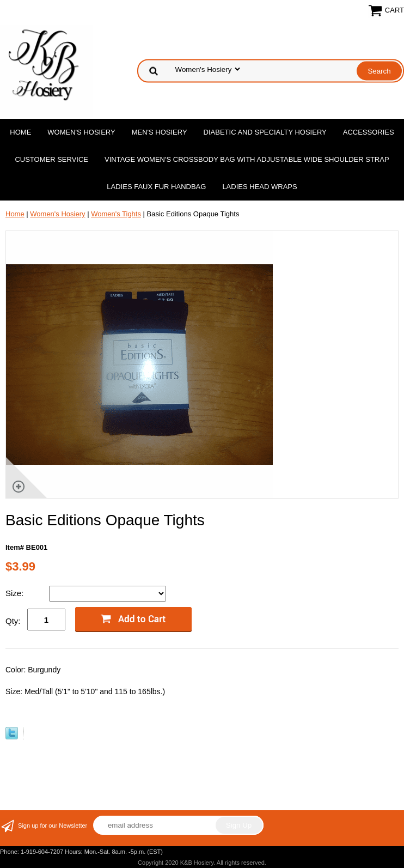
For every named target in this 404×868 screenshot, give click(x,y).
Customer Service (51, 159)
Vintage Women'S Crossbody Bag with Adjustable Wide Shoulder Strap (247, 159)
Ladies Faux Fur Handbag (156, 187)
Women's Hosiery (81, 132)
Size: (16, 593)
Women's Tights (116, 214)
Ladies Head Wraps (259, 187)
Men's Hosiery (160, 132)
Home (20, 132)
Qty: (13, 621)
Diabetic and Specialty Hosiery (265, 132)
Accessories (369, 132)
